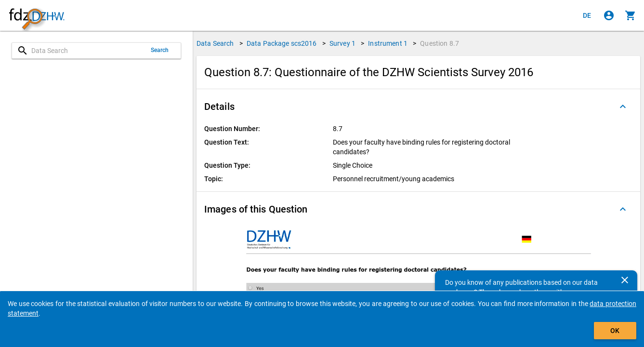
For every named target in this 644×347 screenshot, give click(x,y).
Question (440, 43)
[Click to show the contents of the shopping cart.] (631, 15)
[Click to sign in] (609, 15)
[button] (418, 107)
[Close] (625, 280)
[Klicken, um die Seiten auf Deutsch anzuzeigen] (587, 15)
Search (160, 50)
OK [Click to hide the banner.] (615, 331)
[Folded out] (623, 107)
